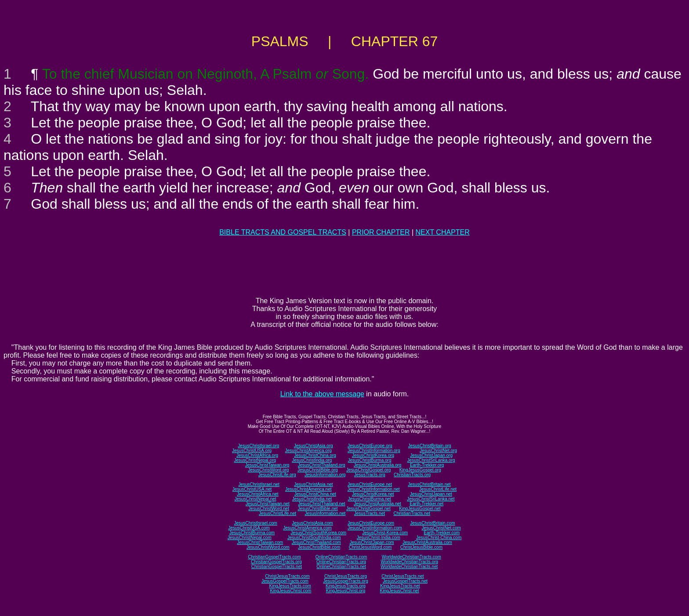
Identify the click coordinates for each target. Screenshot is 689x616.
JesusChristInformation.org (374, 451)
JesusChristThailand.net (321, 504)
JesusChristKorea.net (373, 494)
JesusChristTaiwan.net (268, 504)
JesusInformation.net (325, 513)
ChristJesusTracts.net (403, 576)
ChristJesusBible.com (421, 547)
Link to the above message (322, 394)
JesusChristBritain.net (429, 484)
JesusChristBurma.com (252, 533)
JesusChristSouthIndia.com (314, 538)
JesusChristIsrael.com (255, 523)
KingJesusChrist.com (290, 591)
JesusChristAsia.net (313, 484)
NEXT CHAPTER (443, 232)
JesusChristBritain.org (430, 446)
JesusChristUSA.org (252, 451)
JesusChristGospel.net (368, 509)
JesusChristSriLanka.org (431, 460)
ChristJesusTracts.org (346, 576)
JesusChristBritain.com (432, 523)
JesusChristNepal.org (255, 460)
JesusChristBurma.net (370, 499)
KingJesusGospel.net (420, 509)
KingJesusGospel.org (420, 470)
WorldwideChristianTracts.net (409, 567)
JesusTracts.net (370, 513)
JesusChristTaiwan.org (267, 465)
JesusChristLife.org (277, 475)
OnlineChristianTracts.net (341, 567)
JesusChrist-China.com (439, 538)
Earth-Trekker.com (442, 533)
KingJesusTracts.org (346, 586)
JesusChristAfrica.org (257, 455)
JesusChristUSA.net (252, 489)
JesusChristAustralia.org (377, 465)
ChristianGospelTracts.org (276, 562)
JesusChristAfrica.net (257, 494)
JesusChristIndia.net (312, 499)
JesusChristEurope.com (371, 523)
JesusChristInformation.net (374, 489)
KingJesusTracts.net (400, 586)
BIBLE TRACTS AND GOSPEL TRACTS (283, 232)
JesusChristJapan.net (431, 494)
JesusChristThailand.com (316, 542)
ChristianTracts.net (412, 513)
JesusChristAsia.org (314, 446)
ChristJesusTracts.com (287, 576)
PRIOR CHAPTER (381, 232)
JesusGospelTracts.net (405, 581)
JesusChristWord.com (268, 547)
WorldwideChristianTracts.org (409, 562)
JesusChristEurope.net (370, 484)
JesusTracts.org (370, 475)
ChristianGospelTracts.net (277, 567)
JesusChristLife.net (438, 489)
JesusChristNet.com (441, 528)
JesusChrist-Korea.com (385, 533)
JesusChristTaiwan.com (260, 542)
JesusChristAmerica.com (307, 528)
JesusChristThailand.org (322, 465)
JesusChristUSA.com (249, 528)
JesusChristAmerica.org (308, 451)
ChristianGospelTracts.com (274, 557)
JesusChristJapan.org (431, 455)
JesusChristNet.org (438, 451)
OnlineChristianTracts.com (341, 557)
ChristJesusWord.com (370, 547)
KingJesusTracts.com (290, 586)
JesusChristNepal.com (250, 538)
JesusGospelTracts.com (285, 581)
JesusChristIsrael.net (259, 484)
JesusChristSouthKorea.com (318, 533)
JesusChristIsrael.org (258, 446)
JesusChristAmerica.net (308, 489)
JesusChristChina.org (315, 455)
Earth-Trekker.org (427, 465)
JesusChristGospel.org (368, 470)
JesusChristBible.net (317, 509)
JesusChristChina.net (315, 494)
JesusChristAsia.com (312, 523)
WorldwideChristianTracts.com (412, 557)
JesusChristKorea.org (373, 455)
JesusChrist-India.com (379, 538)
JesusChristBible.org (318, 470)
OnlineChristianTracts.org (341, 562)
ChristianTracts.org (412, 475)
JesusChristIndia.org (312, 460)
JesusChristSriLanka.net (431, 499)
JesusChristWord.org (268, 470)
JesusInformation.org (325, 475)
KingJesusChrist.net (400, 591)
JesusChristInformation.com (375, 528)
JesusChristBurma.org (370, 460)
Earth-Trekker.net (426, 504)
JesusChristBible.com (319, 547)
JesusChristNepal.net (256, 499)
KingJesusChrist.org (346, 591)
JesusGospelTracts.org (345, 581)
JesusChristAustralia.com (427, 542)
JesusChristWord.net (269, 509)
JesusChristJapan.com (372, 542)
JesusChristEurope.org (370, 446)
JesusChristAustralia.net (377, 504)
